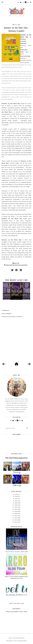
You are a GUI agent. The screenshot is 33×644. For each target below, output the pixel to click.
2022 (16, 499)
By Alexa (19, 265)
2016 (16, 511)
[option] (16, 291)
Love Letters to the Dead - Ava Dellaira (16, 552)
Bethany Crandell (9, 265)
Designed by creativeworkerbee (17, 641)
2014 (16, 516)
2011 (16, 522)
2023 (17, 496)
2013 (16, 518)
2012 (16, 520)
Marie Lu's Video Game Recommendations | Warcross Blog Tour (16, 577)
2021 (16, 501)
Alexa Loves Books (14, 638)
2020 (16, 503)
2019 (16, 505)
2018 (16, 507)
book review (15, 265)
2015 (16, 514)
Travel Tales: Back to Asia (17, 603)
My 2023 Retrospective (16, 458)
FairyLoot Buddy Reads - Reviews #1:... (16, 295)
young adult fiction (24, 265)
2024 (17, 494)
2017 (16, 509)
